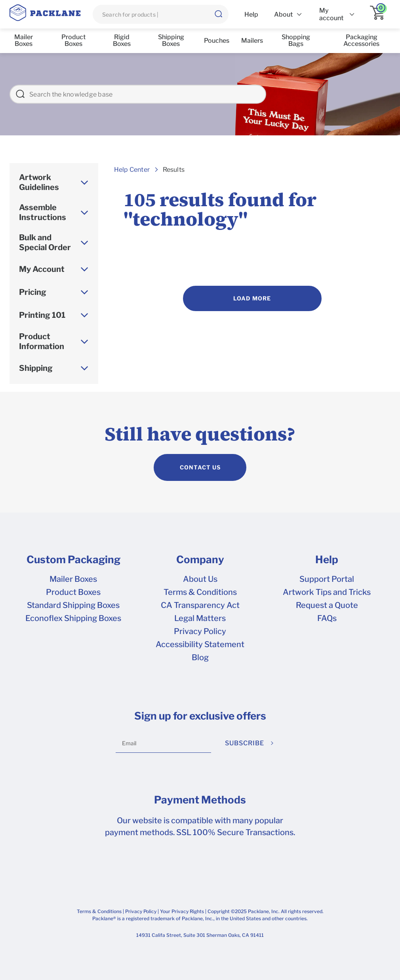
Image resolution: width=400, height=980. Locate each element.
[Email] (163, 743)
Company (200, 560)
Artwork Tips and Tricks (327, 592)
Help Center (132, 170)
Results (174, 170)
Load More (252, 298)
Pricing (33, 292)
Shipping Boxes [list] (171, 40)
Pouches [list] (217, 41)
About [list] (283, 14)
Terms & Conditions (200, 592)
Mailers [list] (252, 41)
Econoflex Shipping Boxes (73, 618)
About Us (200, 579)
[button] (218, 14)
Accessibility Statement (200, 644)
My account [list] (331, 14)
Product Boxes (73, 592)
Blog (200, 657)
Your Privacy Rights (182, 911)
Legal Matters (200, 618)
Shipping (36, 368)
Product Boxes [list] (73, 40)
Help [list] (251, 14)
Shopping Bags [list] (296, 40)
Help (327, 560)
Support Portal (327, 579)
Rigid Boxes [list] (122, 40)
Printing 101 (42, 315)
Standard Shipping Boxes (73, 605)
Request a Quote (327, 605)
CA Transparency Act (200, 605)
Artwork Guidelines (39, 182)
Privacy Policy (200, 631)
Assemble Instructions (43, 212)
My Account (42, 269)
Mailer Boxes (73, 579)
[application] (380, 14)
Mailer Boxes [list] (24, 40)
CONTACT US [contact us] (200, 467)
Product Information (42, 341)
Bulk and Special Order (45, 242)
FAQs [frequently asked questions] (327, 618)
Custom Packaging (73, 560)
